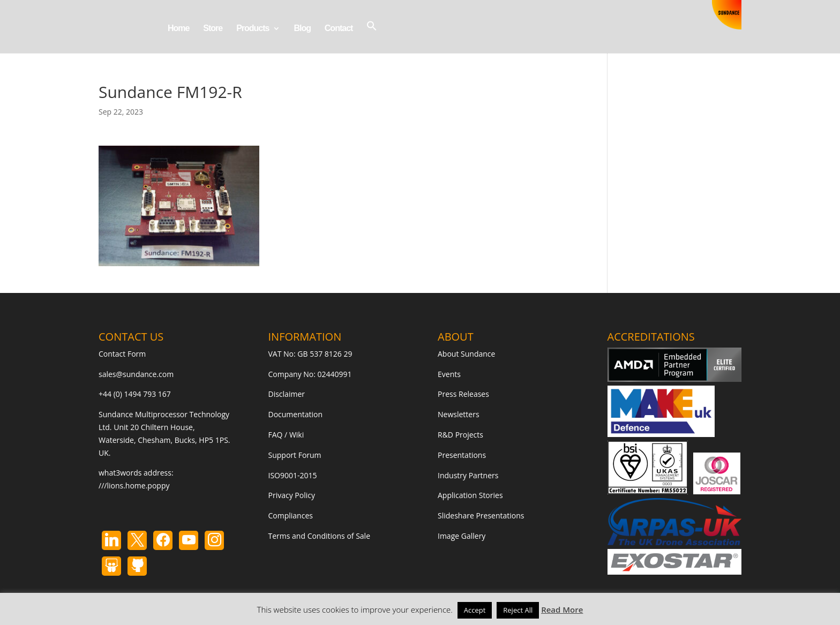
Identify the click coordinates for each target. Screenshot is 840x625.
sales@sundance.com (136, 374)
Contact (339, 29)
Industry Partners (468, 475)
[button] (372, 37)
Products (253, 29)
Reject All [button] (518, 610)
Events (449, 374)
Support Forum (295, 455)
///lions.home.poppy (134, 485)
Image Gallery (462, 536)
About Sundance (466, 354)
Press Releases (463, 394)
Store (213, 29)
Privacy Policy (292, 495)
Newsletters (459, 414)
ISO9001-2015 (293, 475)
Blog (302, 29)
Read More (562, 609)
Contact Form (122, 354)
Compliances (291, 515)
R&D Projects (460, 435)
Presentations (462, 455)
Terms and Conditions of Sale (320, 536)
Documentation (296, 414)
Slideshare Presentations (481, 515)
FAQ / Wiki (286, 435)
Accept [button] (475, 610)
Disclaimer (287, 394)
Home (178, 29)
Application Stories (470, 495)
